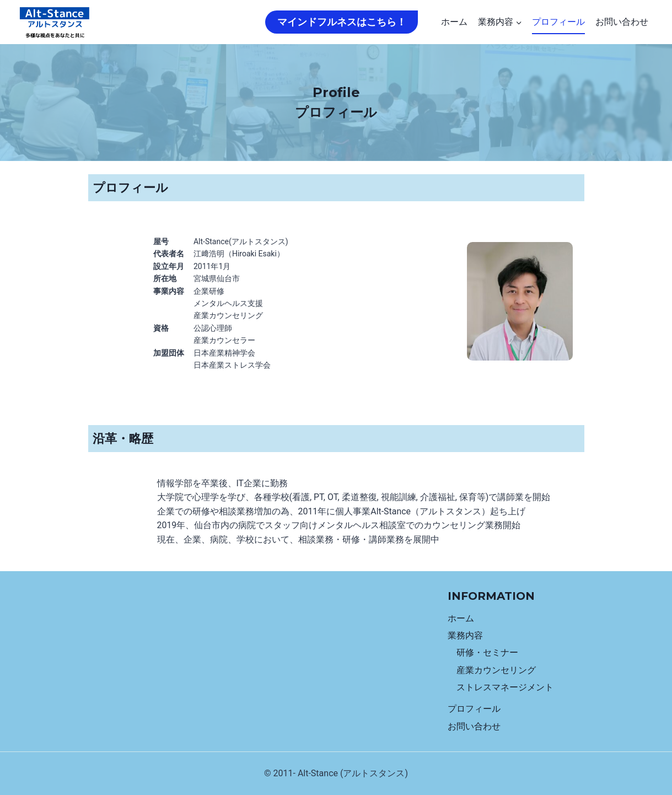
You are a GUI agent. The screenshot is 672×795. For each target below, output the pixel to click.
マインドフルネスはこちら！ (342, 22)
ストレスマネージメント (505, 686)
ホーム (454, 22)
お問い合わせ (622, 22)
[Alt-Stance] (55, 22)
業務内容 (465, 633)
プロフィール (558, 22)
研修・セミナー (487, 651)
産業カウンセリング (496, 668)
